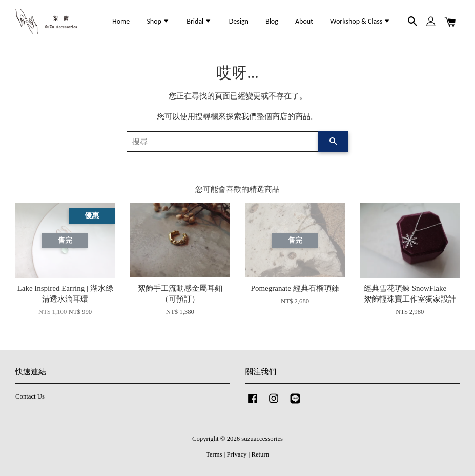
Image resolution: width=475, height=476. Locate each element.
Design (239, 21)
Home (121, 21)
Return (260, 454)
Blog (272, 21)
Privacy (237, 454)
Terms (214, 454)
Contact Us (30, 396)
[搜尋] (223, 142)
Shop (158, 21)
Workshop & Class (360, 21)
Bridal (199, 21)
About (304, 21)
